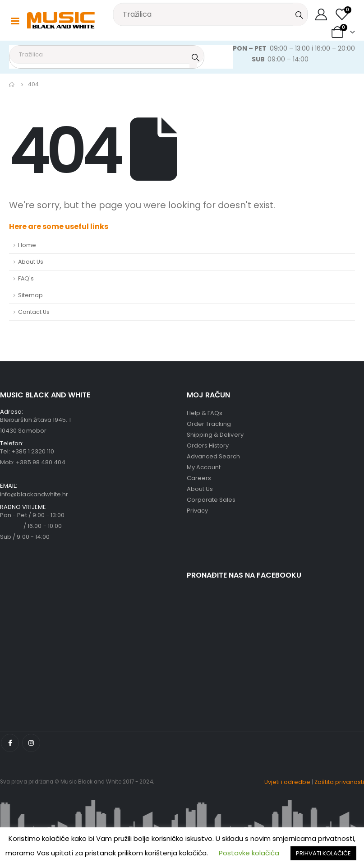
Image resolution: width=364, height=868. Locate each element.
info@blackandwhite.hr (34, 494)
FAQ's (26, 278)
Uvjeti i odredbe (287, 782)
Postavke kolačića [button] (249, 853)
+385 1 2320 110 (33, 451)
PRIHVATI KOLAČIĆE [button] (323, 853)
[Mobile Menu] (15, 20)
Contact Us (34, 312)
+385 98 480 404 (41, 462)
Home (27, 245)
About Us (31, 262)
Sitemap (30, 295)
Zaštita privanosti (339, 782)
